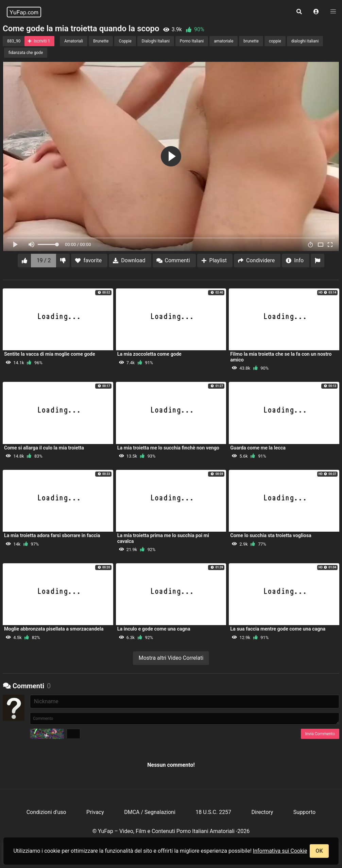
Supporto (304, 812)
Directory (262, 812)
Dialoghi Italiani (156, 41)
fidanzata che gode (26, 53)
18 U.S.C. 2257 (213, 812)
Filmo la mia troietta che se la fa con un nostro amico (281, 357)
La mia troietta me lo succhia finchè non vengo (168, 448)
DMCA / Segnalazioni (150, 812)
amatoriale (224, 41)
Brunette (101, 41)
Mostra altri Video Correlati (171, 658)
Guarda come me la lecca (258, 448)
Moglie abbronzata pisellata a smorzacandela (54, 629)
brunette (251, 41)
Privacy (95, 812)
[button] (316, 12)
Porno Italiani (192, 41)
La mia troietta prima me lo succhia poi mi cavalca (163, 538)
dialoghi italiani (305, 41)
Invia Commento (320, 734)
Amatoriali (74, 41)
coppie (275, 41)
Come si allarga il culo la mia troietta (44, 448)
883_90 (14, 41)
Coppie (125, 41)
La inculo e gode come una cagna (154, 629)
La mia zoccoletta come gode (149, 354)
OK (319, 851)
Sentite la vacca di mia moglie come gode (50, 354)
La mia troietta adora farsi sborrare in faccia (52, 536)
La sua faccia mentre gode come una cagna (278, 629)
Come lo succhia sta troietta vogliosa (271, 536)
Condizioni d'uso (46, 812)
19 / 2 (44, 260)
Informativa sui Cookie (280, 851)
